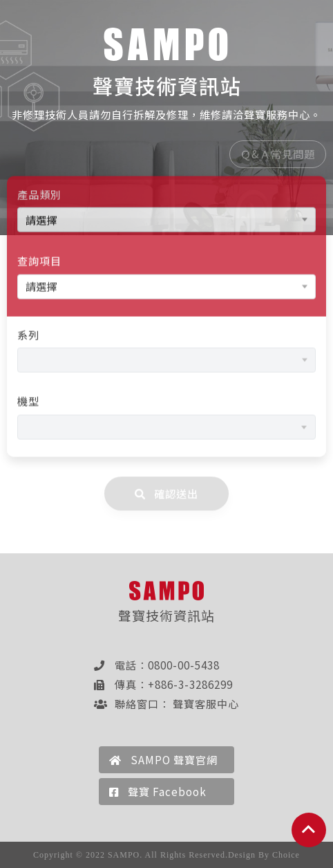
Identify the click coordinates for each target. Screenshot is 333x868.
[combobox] (166, 429)
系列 (28, 336)
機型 (28, 403)
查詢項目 (39, 262)
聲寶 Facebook (158, 791)
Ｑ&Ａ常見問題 (278, 156)
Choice (286, 855)
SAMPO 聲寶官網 (163, 759)
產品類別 (39, 196)
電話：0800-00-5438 (157, 665)
